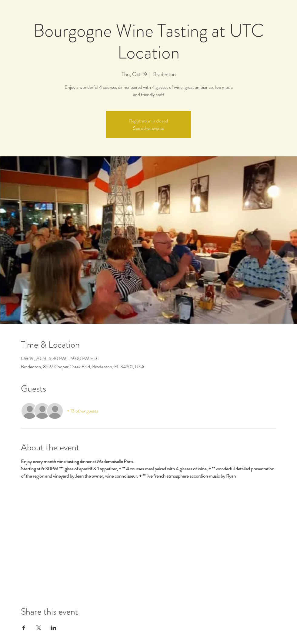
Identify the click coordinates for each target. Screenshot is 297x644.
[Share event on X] (39, 628)
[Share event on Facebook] (24, 628)
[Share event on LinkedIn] (53, 628)
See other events (148, 128)
